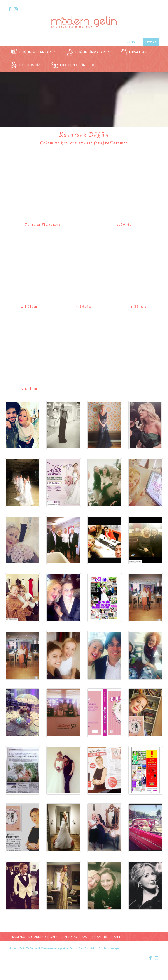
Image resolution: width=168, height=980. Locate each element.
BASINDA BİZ (25, 65)
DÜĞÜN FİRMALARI (88, 52)
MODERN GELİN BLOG (73, 65)
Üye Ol (151, 42)
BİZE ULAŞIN (112, 937)
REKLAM (96, 937)
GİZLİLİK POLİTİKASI (74, 937)
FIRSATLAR (134, 52)
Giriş (131, 42)
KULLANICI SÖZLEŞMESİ (43, 937)
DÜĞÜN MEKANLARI (33, 52)
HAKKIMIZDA (17, 937)
